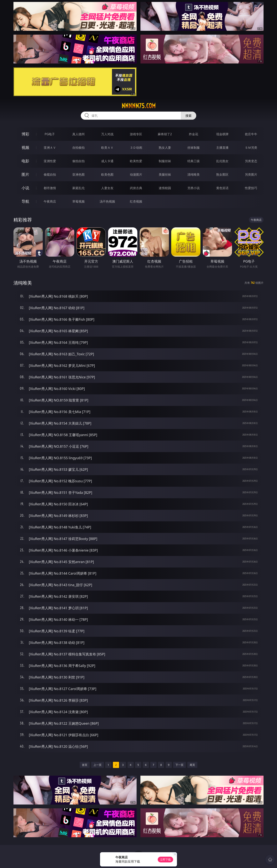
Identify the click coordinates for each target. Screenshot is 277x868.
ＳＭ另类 (251, 148)
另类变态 (251, 161)
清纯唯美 (194, 174)
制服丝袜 (165, 161)
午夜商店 (50, 201)
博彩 (25, 134)
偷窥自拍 (50, 174)
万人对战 (107, 134)
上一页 (98, 765)
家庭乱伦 (78, 188)
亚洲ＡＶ (50, 148)
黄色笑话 (222, 188)
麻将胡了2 (165, 134)
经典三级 (194, 161)
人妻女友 (107, 188)
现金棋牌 (222, 134)
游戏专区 (136, 134)
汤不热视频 (107, 201)
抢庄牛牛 (251, 134)
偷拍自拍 (78, 161)
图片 (25, 174)
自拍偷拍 (78, 148)
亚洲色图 (78, 174)
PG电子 (50, 134)
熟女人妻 (165, 148)
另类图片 (251, 174)
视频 (25, 147)
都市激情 (50, 188)
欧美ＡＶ (107, 148)
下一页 (179, 765)
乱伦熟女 (222, 161)
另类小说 (194, 188)
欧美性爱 (136, 161)
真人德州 (78, 134)
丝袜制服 (194, 148)
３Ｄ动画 (136, 148)
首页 (85, 765)
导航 (25, 201)
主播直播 (222, 148)
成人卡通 (107, 161)
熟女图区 (222, 174)
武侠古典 (136, 188)
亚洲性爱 (50, 161)
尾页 (192, 765)
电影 (25, 161)
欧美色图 (107, 174)
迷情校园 (165, 188)
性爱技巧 (251, 188)
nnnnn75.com (139, 106)
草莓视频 (78, 201)
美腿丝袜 (165, 174)
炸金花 (194, 134)
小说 (25, 188)
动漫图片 (136, 174)
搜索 (189, 116)
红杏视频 (136, 201)
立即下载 (165, 859)
